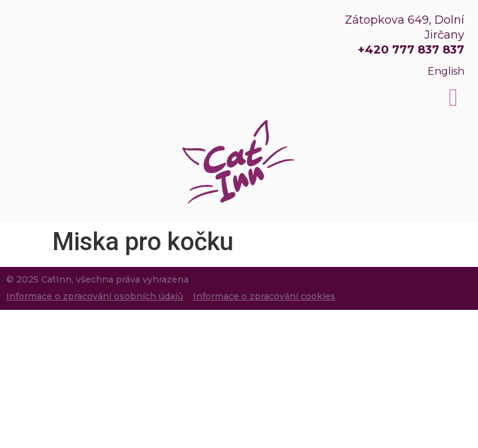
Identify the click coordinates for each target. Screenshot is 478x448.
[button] (453, 98)
